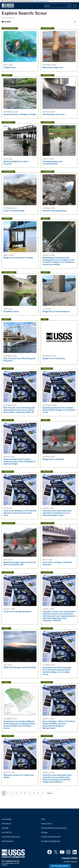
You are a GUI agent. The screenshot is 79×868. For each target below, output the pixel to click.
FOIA (43, 819)
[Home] (8, 8)
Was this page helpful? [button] (60, 866)
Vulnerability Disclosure (11, 837)
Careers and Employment (51, 837)
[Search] (69, 6)
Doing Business (7, 841)
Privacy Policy (47, 824)
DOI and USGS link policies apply (54, 828)
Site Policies (6, 824)
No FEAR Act (7, 833)
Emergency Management (51, 841)
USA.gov (44, 833)
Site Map (5, 828)
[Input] (58, 6)
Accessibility (7, 819)
